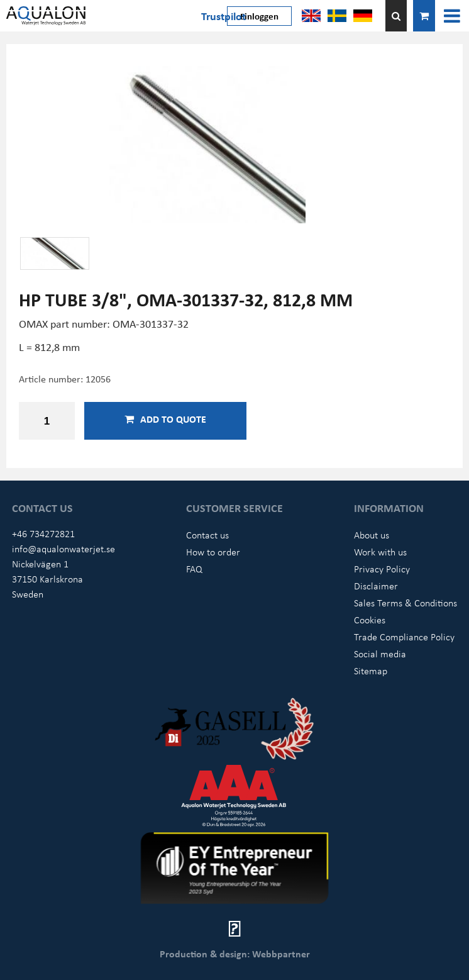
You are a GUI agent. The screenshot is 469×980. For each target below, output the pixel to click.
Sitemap (371, 671)
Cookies (370, 620)
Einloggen (259, 16)
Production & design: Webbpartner (235, 954)
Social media (380, 654)
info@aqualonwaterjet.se (63, 548)
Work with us (380, 552)
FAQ (194, 569)
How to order (213, 552)
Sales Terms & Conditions (406, 603)
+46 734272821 (43, 533)
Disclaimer (376, 586)
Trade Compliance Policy (404, 637)
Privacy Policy (382, 569)
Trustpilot (223, 16)
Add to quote (165, 419)
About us (372, 535)
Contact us (207, 535)
